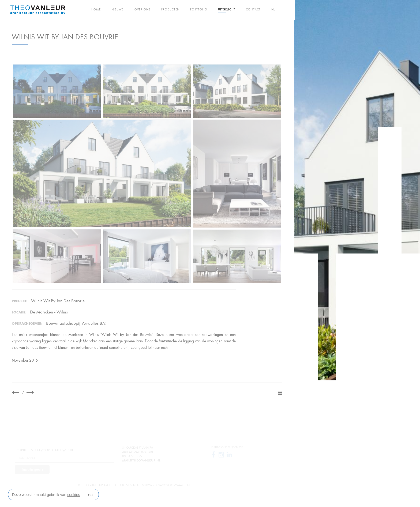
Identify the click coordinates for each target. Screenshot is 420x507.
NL (273, 9)
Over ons (142, 9)
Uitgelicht (227, 9)
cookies (74, 495)
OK (91, 495)
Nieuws (118, 9)
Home (96, 9)
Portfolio (199, 9)
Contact (253, 9)
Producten (170, 9)
